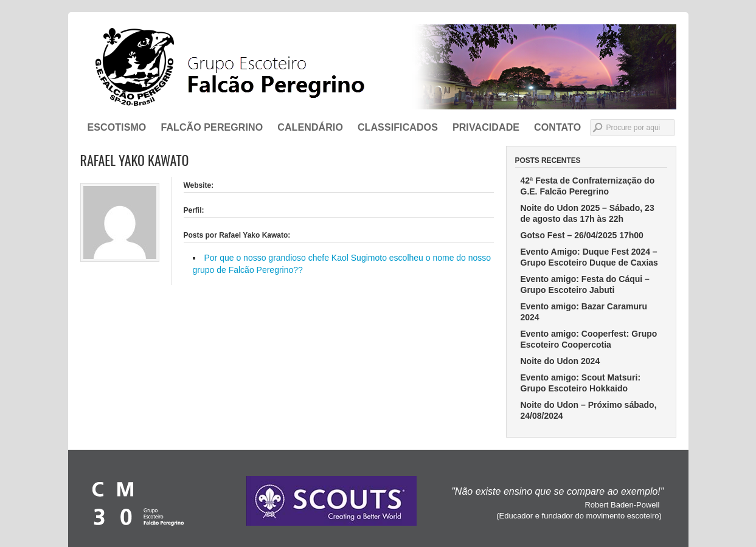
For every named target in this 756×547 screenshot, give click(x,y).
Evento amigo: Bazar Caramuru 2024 (584, 312)
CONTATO (557, 127)
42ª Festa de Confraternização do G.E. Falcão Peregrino (588, 186)
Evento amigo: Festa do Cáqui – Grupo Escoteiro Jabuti (585, 284)
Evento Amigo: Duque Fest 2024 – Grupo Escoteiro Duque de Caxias (589, 257)
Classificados (398, 127)
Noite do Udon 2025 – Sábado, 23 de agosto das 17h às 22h (588, 213)
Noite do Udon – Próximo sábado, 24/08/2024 (589, 410)
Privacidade (486, 127)
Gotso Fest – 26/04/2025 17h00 (582, 235)
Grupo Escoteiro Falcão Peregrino (378, 67)
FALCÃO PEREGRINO (212, 127)
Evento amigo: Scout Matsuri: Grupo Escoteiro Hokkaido (581, 383)
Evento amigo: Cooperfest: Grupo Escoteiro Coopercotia (589, 339)
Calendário (310, 127)
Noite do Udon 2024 (560, 361)
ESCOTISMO (117, 127)
